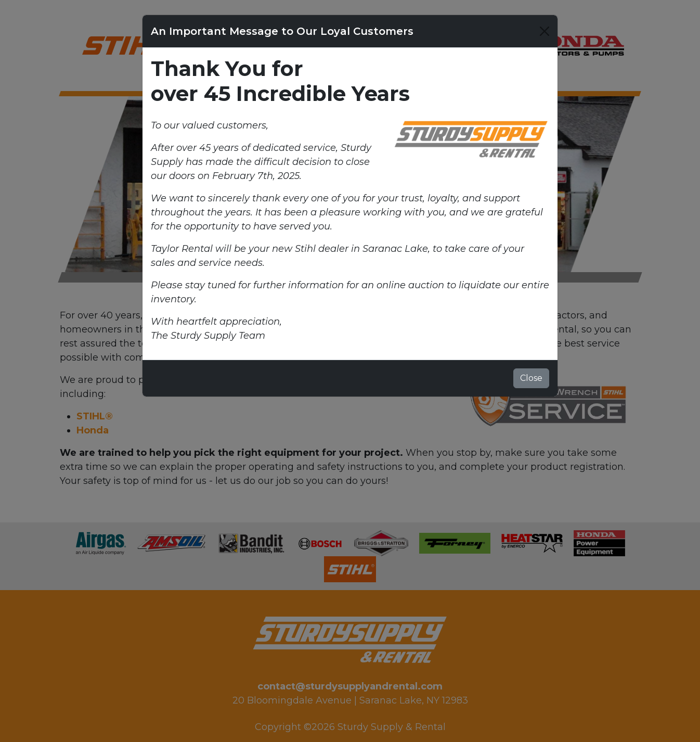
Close (531, 378)
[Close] (545, 31)
